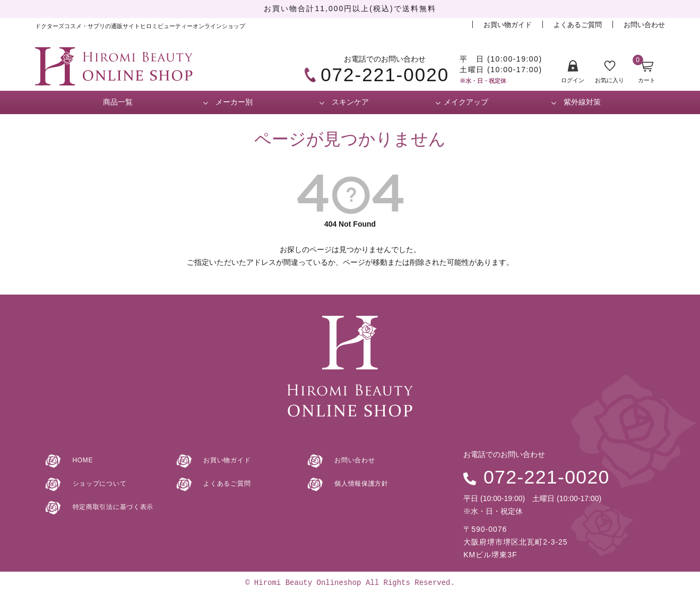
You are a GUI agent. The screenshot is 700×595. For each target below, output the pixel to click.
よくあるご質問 (578, 25)
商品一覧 (118, 102)
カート (644, 72)
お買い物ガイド (508, 25)
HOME (77, 460)
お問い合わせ (644, 25)
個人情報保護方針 (358, 483)
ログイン (573, 72)
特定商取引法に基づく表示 (111, 506)
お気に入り (610, 72)
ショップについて (96, 483)
